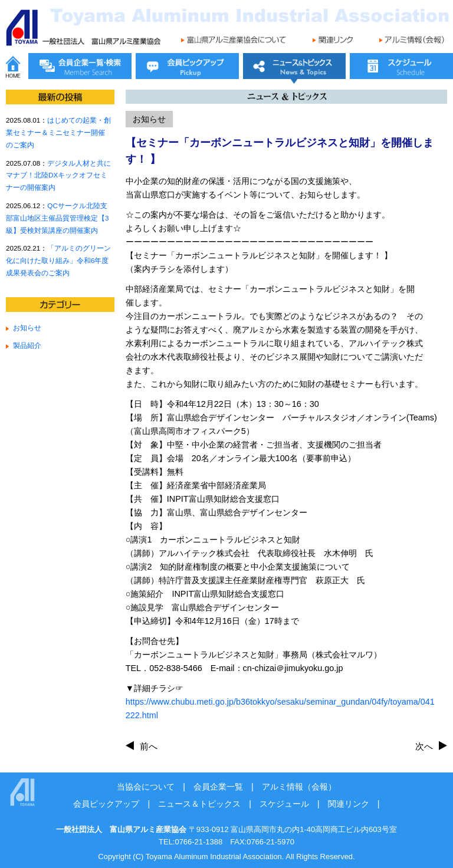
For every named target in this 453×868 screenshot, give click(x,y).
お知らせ (27, 328)
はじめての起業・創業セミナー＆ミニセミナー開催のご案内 (58, 132)
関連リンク (349, 804)
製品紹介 (27, 345)
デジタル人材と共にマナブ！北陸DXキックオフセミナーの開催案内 (58, 175)
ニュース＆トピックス (199, 804)
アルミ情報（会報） (299, 787)
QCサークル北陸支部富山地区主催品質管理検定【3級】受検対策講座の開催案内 (57, 218)
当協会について (146, 787)
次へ (424, 746)
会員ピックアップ (106, 804)
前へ (149, 746)
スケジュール (284, 804)
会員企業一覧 (218, 787)
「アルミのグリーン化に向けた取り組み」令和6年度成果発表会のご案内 (58, 260)
